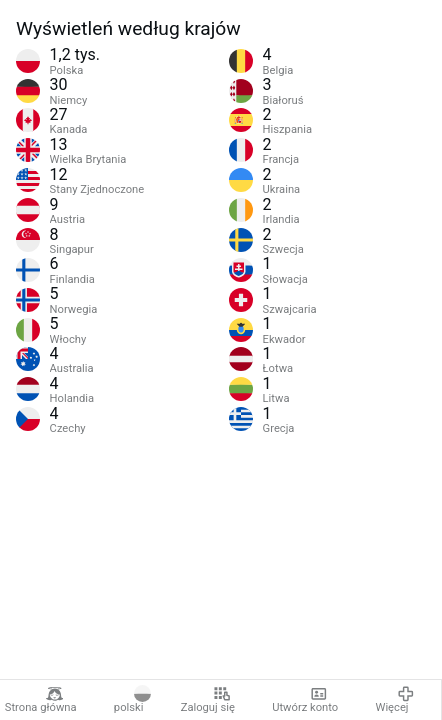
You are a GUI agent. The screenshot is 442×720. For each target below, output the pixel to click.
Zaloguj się (208, 700)
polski (132, 700)
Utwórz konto (305, 700)
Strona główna (41, 700)
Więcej (394, 700)
